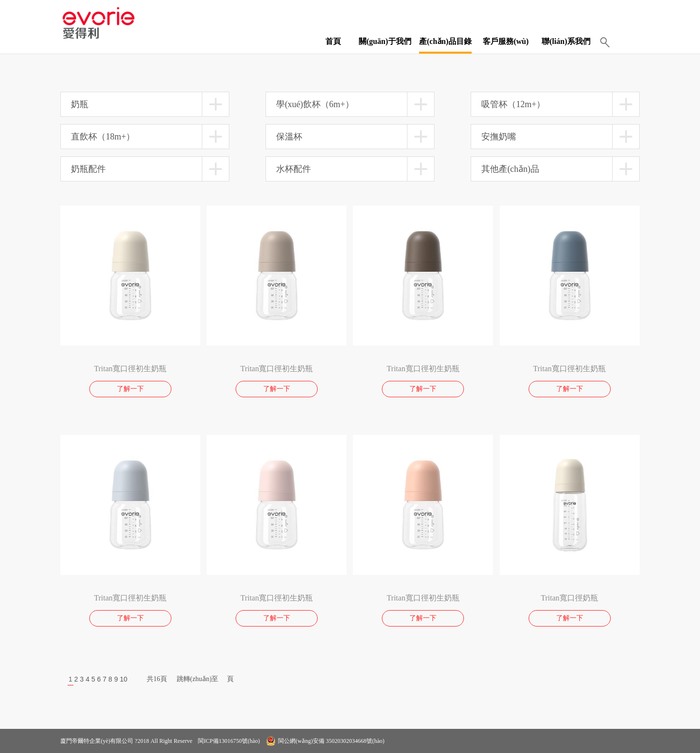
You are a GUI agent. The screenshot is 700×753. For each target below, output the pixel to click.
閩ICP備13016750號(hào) (228, 741)
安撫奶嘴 (499, 137)
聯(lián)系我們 (566, 41)
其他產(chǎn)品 (510, 169)
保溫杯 (289, 137)
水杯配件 (294, 169)
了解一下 (130, 389)
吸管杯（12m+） (513, 104)
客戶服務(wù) (506, 41)
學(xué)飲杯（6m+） (315, 104)
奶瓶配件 (88, 169)
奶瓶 (80, 104)
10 (124, 679)
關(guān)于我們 (385, 41)
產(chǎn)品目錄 (445, 41)
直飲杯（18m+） (103, 137)
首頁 (333, 41)
